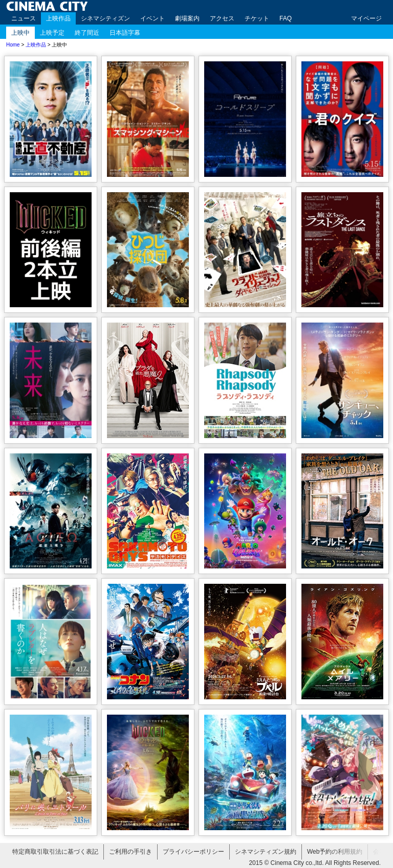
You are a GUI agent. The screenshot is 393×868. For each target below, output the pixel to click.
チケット (257, 18)
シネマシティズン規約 (266, 852)
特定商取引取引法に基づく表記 (55, 852)
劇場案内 (187, 18)
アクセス (222, 18)
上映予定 (52, 33)
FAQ (286, 18)
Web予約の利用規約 (335, 852)
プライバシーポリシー (193, 852)
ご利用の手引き (130, 852)
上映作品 (58, 18)
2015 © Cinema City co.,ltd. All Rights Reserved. (315, 863)
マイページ (366, 18)
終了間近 (87, 33)
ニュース (24, 18)
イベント (152, 18)
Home (13, 45)
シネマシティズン (105, 18)
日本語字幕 (125, 33)
